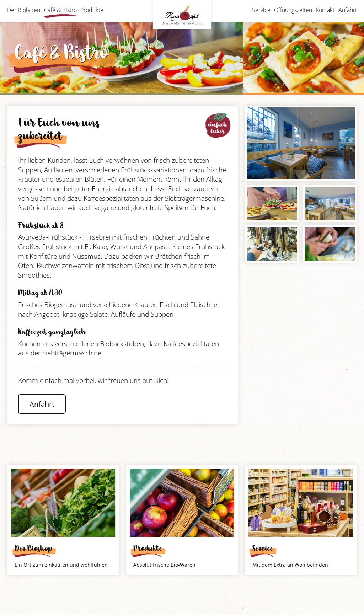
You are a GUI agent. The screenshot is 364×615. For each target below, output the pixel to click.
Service (261, 10)
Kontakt (325, 10)
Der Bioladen (24, 10)
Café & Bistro (60, 10)
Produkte (92, 10)
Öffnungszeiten (293, 10)
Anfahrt (348, 10)
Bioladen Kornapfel (182, 15)
